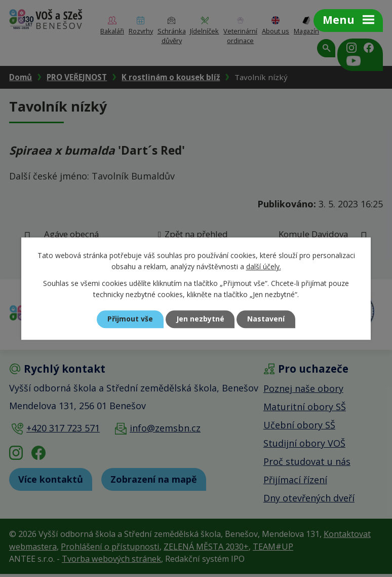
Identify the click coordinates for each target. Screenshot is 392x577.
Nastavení (266, 319)
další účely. (264, 267)
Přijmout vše (130, 319)
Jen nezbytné (200, 319)
